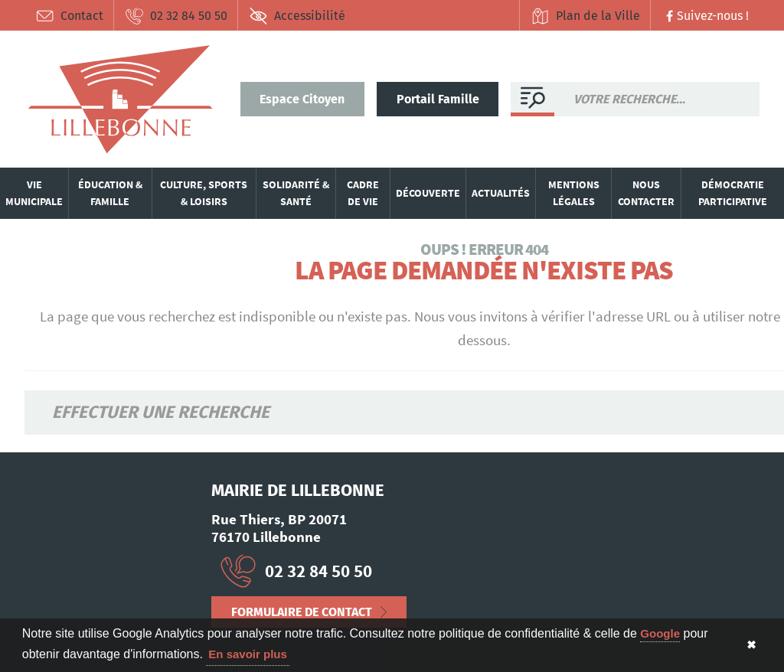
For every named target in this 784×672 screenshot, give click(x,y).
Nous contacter (646, 193)
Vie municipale (34, 193)
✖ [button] (751, 645)
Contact (69, 16)
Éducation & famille (110, 193)
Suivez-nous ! (706, 16)
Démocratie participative (733, 193)
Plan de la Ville (585, 16)
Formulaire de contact (302, 613)
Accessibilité (297, 16)
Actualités (501, 193)
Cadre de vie (363, 193)
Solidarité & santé (296, 193)
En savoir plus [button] (248, 654)
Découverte (428, 193)
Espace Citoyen (302, 99)
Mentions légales (574, 193)
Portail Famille (438, 99)
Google (660, 633)
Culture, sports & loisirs (204, 193)
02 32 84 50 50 (176, 16)
